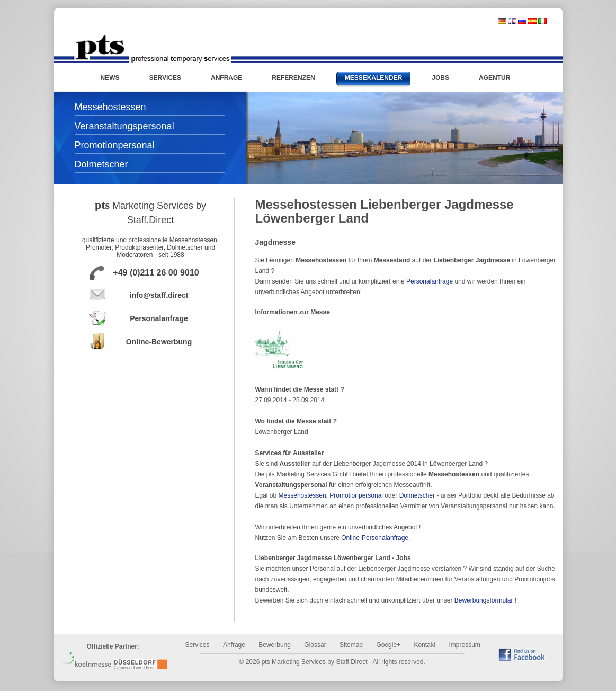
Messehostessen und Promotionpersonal (152, 49)
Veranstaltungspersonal (124, 126)
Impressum (464, 645)
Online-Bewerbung (159, 342)
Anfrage (234, 645)
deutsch (502, 21)
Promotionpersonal (115, 145)
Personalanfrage (159, 318)
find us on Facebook (522, 654)
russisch (522, 21)
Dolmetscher (101, 164)
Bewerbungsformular (484, 600)
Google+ (388, 645)
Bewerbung (275, 645)
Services (198, 645)
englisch (512, 21)
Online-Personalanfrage (375, 538)
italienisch (542, 21)
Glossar (315, 645)
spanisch (532, 21)
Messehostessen (110, 107)
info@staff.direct (159, 295)
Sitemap (351, 645)
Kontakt (425, 645)
